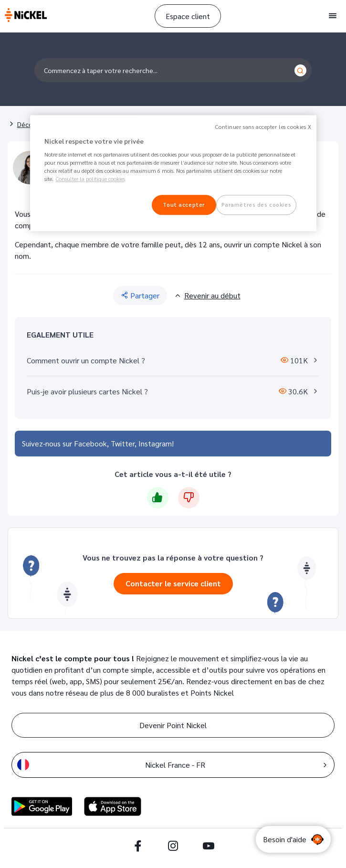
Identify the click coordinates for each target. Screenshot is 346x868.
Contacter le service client (173, 583)
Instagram (155, 443)
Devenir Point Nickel (173, 725)
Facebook (90, 443)
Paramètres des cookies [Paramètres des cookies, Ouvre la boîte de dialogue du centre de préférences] (257, 205)
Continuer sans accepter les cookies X (263, 127)
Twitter (123, 443)
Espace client (188, 16)
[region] (173, 173)
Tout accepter (183, 205)
